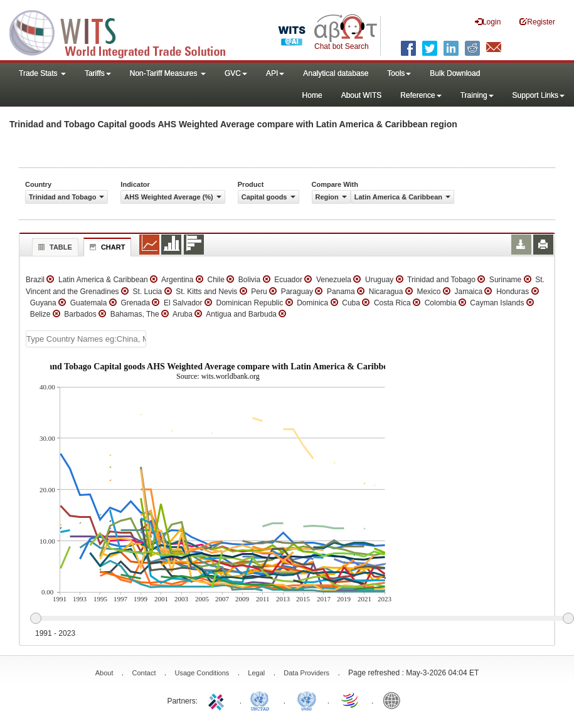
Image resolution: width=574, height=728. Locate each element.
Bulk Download (455, 73)
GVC (236, 73)
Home (312, 95)
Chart (106, 247)
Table (54, 247)
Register (537, 22)
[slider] (302, 619)
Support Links (539, 95)
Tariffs (98, 73)
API (275, 73)
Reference (421, 95)
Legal (256, 673)
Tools (399, 73)
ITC (218, 700)
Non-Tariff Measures (168, 73)
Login (488, 22)
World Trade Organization (351, 700)
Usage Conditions (202, 673)
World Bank (395, 700)
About (104, 673)
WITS (125, 31)
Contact (144, 673)
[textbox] (86, 339)
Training (477, 95)
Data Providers (306, 673)
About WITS (362, 95)
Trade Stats (42, 73)
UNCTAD (262, 700)
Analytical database (336, 73)
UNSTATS (307, 700)
